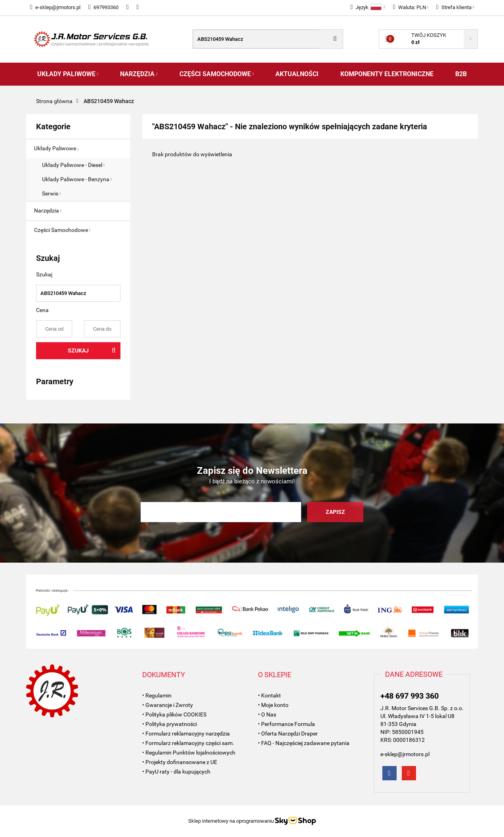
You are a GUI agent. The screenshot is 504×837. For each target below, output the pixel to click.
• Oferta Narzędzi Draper (288, 734)
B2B (461, 74)
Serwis (51, 193)
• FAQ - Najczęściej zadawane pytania (304, 743)
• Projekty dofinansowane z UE (180, 762)
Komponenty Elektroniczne (387, 74)
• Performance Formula (286, 724)
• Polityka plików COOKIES (174, 714)
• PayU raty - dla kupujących (176, 772)
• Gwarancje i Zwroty (168, 705)
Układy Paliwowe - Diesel (73, 165)
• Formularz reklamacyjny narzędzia (186, 734)
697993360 (103, 7)
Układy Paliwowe (68, 74)
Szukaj (78, 351)
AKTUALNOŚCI (297, 74)
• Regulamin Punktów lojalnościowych (189, 753)
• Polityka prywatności (170, 724)
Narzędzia (139, 74)
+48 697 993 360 (409, 696)
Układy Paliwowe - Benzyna (77, 179)
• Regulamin (157, 695)
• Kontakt (269, 695)
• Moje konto (273, 705)
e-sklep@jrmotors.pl (55, 7)
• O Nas (267, 714)
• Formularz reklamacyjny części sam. (188, 743)
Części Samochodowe (217, 74)
